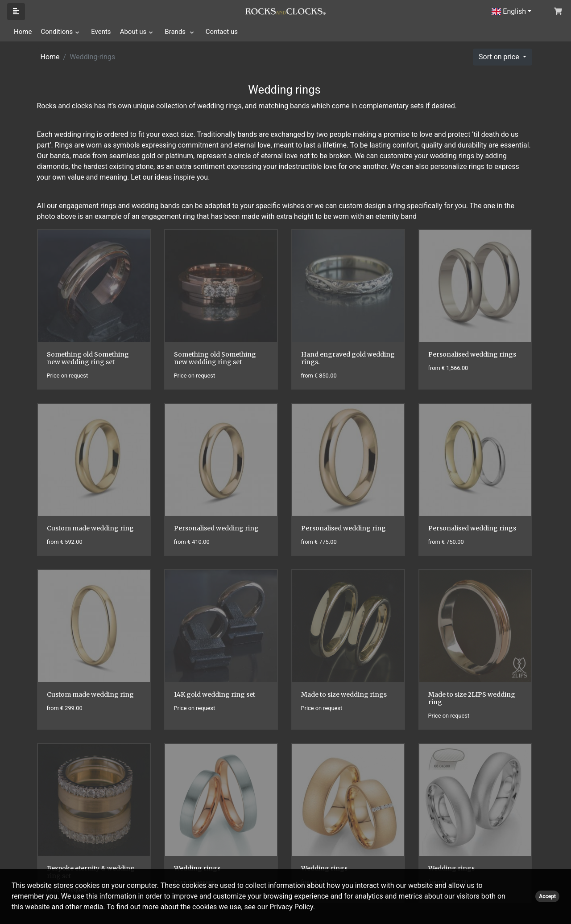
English (509, 11)
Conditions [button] (57, 32)
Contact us (222, 32)
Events (101, 32)
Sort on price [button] (500, 57)
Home (23, 32)
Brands (176, 32)
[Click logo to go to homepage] (285, 11)
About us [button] (133, 32)
